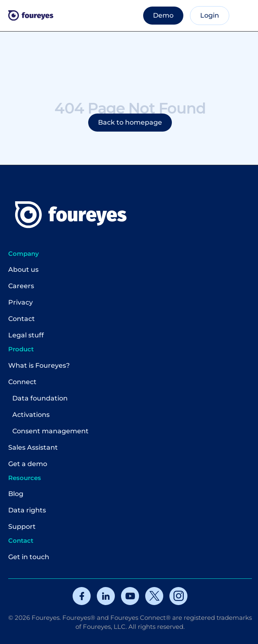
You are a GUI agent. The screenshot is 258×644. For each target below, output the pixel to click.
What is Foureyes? (39, 365)
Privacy (21, 302)
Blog (16, 494)
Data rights (27, 510)
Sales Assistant (33, 447)
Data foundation (40, 398)
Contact (22, 319)
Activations (31, 415)
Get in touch (29, 557)
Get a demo (28, 464)
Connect (22, 382)
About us (23, 270)
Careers (21, 286)
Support (22, 527)
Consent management (50, 431)
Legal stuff (26, 335)
